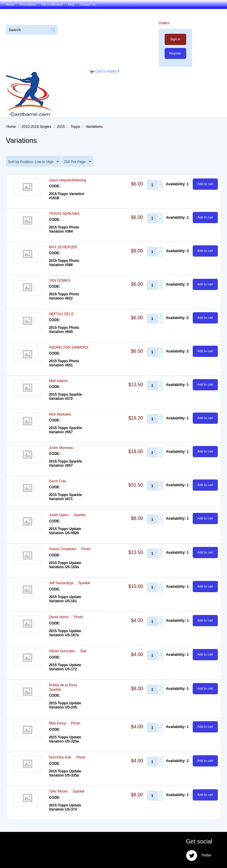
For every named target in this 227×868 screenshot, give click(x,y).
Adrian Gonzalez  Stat (68, 651)
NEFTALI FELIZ (61, 314)
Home (10, 4)
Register (175, 53)
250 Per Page (77, 162)
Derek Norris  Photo (66, 617)
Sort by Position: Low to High (33, 162)
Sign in (175, 39)
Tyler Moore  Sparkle (67, 791)
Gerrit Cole (57, 481)
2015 (61, 127)
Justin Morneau (61, 448)
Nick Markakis (60, 414)
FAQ (71, 4)
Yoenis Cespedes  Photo (70, 549)
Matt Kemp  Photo (64, 723)
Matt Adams (58, 381)
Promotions (28, 4)
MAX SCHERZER (63, 247)
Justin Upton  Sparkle (67, 515)
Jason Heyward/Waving (67, 180)
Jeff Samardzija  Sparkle (69, 583)
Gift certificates (52, 4)
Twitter (199, 856)
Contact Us (88, 4)
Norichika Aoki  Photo (67, 757)
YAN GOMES (59, 281)
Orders (164, 23)
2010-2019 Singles (36, 127)
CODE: (55, 186)
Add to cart (205, 184)
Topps (75, 127)
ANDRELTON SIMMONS (69, 347)
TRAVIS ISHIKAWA (64, 214)
